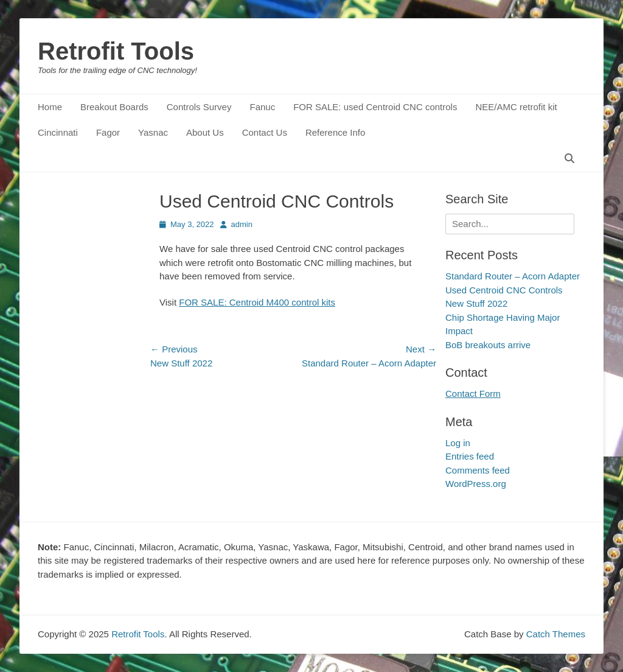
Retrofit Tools (116, 51)
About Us (205, 132)
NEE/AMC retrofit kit (516, 107)
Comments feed (478, 470)
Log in (458, 443)
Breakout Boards (114, 107)
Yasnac (153, 132)
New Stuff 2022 (476, 303)
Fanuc (262, 107)
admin (242, 224)
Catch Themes (556, 634)
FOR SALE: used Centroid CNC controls (375, 107)
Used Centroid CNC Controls (504, 290)
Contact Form (473, 394)
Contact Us (265, 132)
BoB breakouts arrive (488, 345)
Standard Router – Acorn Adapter (513, 276)
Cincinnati (58, 132)
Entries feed (470, 456)
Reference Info (335, 132)
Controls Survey (199, 107)
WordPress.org (476, 484)
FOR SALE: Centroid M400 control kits (257, 302)
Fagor (108, 132)
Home (50, 107)
